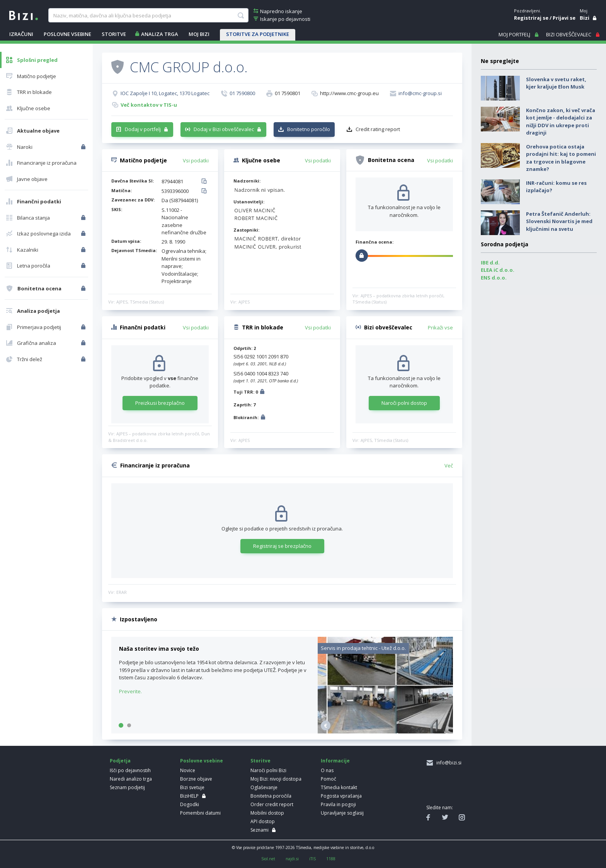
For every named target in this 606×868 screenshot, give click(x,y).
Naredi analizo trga (131, 779)
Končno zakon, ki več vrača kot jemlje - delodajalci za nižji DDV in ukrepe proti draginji (561, 122)
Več (449, 466)
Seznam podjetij (127, 787)
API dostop (263, 821)
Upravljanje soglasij (342, 813)
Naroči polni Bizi (268, 770)
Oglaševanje (264, 787)
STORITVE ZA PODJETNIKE (258, 34)
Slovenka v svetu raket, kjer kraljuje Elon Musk (556, 83)
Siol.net (268, 859)
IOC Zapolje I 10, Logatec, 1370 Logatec (165, 93)
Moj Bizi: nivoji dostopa (276, 779)
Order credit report (272, 804)
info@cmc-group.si (420, 93)
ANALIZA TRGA (160, 34)
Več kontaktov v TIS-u (149, 105)
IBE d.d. (490, 263)
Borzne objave (196, 779)
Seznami (260, 830)
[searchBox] (148, 15)
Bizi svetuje (192, 787)
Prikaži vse (440, 327)
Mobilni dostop (267, 813)
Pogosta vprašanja (341, 796)
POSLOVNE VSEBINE (67, 34)
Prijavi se (564, 18)
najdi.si (292, 859)
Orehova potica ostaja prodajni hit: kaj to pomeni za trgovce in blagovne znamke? (561, 158)
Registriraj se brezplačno (282, 546)
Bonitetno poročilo (309, 129)
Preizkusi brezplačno (160, 403)
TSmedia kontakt (339, 787)
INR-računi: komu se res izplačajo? (556, 187)
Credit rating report (378, 129)
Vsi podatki (196, 160)
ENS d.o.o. (494, 278)
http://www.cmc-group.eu (349, 93)
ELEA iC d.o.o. (498, 270)
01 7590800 (242, 93)
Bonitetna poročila (271, 796)
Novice (188, 770)
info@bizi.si (448, 763)
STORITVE (114, 34)
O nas (327, 770)
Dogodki (190, 804)
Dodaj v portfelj (143, 129)
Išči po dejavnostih (130, 770)
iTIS (312, 859)
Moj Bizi (199, 34)
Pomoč (329, 779)
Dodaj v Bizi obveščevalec (224, 129)
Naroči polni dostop (404, 403)
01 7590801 (288, 93)
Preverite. (130, 691)
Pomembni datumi (200, 813)
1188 (331, 859)
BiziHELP (189, 796)
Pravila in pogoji (338, 804)
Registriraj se (531, 18)
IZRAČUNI (21, 34)
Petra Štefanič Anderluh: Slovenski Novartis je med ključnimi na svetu (559, 221)
